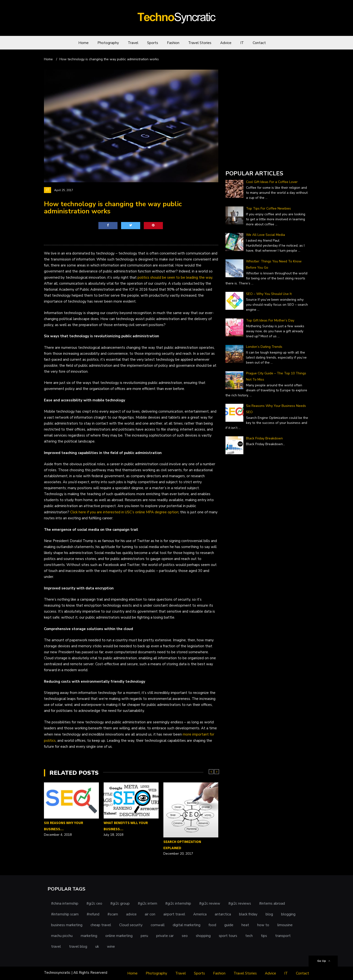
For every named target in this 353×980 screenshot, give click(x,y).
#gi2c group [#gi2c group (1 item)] (120, 903)
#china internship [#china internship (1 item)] (65, 903)
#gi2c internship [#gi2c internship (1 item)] (178, 903)
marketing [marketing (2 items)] (89, 936)
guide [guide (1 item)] (229, 925)
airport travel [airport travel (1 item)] (174, 914)
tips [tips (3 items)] (264, 936)
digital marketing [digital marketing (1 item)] (187, 925)
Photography (108, 43)
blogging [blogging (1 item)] (288, 914)
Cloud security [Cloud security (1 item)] (131, 925)
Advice (226, 43)
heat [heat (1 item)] (245, 925)
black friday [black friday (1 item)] (248, 914)
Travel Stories (200, 43)
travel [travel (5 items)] (56, 947)
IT (242, 43)
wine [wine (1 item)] (111, 947)
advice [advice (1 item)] (131, 914)
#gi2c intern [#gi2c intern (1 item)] (147, 903)
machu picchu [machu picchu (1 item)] (62, 936)
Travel (133, 43)
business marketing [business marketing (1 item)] (67, 925)
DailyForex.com (238, 160)
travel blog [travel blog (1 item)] (78, 947)
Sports (153, 43)
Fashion (173, 43)
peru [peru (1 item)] (144, 936)
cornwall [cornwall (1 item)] (158, 925)
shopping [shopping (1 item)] (203, 936)
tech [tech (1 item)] (249, 936)
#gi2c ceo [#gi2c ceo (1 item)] (94, 903)
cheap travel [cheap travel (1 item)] (101, 925)
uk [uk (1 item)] (97, 947)
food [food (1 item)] (212, 925)
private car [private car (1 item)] (165, 936)
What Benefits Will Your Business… (126, 826)
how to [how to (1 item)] (263, 925)
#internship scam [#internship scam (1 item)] (65, 914)
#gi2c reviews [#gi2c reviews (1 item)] (240, 903)
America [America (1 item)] (200, 914)
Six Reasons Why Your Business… (64, 826)
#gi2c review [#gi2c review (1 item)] (210, 903)
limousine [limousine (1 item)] (285, 925)
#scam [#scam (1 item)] (113, 914)
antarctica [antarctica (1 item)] (223, 914)
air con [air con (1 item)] (150, 914)
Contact (259, 43)
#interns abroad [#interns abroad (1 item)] (272, 903)
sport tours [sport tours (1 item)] (228, 936)
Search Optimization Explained (182, 845)
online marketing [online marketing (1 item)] (119, 936)
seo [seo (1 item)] (185, 936)
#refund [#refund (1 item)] (93, 914)
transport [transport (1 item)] (283, 936)
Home (83, 43)
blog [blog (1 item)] (269, 914)
